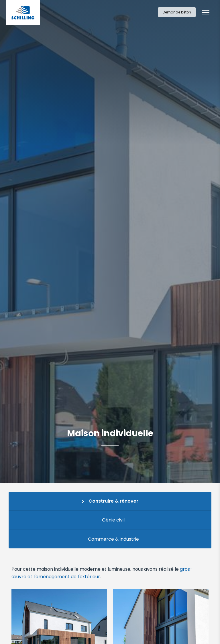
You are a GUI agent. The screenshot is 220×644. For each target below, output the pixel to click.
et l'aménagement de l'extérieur (64, 577)
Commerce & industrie (113, 539)
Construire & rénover (113, 501)
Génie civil (113, 520)
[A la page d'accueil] (23, 13)
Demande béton (177, 12)
